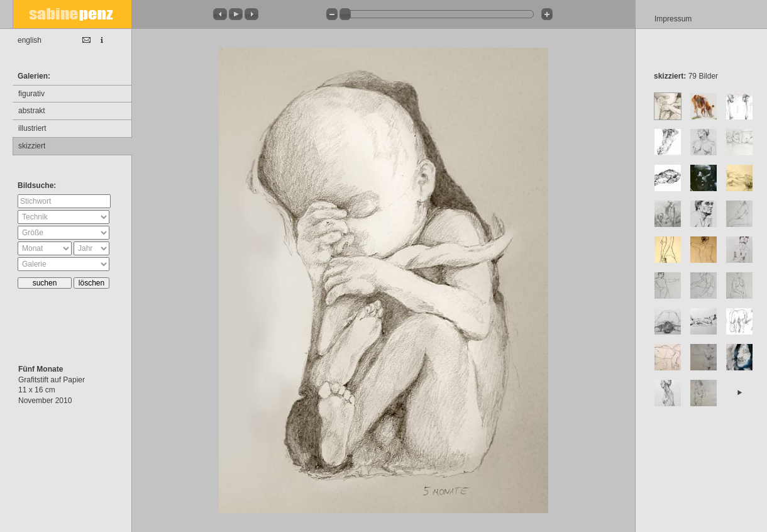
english (30, 40)
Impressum (673, 19)
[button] (220, 14)
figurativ (31, 94)
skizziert (32, 146)
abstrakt (32, 111)
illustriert (32, 128)
